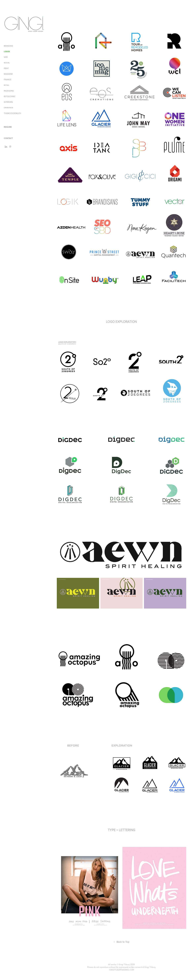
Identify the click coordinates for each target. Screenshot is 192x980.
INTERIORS (8, 102)
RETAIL (7, 85)
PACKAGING (9, 91)
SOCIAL (7, 63)
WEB (6, 57)
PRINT (6, 68)
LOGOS (7, 52)
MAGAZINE (8, 74)
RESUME (8, 127)
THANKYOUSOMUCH (12, 113)
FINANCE (8, 80)
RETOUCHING (9, 96)
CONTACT (8, 138)
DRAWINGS (8, 108)
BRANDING (8, 46)
